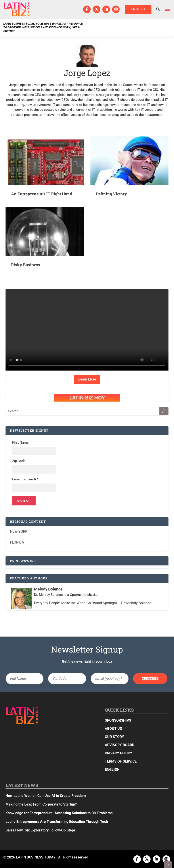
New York (19, 531)
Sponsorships (118, 720)
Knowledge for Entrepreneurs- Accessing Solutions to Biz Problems (59, 813)
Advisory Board (120, 745)
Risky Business (26, 265)
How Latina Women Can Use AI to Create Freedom (46, 796)
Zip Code (19, 461)
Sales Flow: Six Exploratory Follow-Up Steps (41, 830)
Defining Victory (111, 194)
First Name (20, 443)
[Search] (164, 411)
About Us (113, 729)
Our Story (114, 737)
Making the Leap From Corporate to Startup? (41, 804)
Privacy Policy (119, 753)
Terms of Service (121, 761)
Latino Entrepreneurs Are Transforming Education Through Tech (57, 822)
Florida (17, 542)
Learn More (87, 379)
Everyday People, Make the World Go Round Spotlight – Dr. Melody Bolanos (93, 603)
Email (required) (25, 479)
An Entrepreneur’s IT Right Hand (42, 194)
